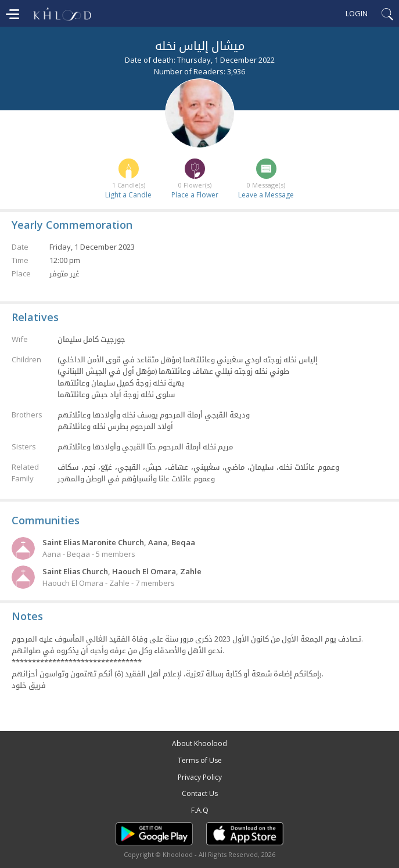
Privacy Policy (200, 777)
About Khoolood (199, 743)
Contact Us (200, 793)
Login (357, 13)
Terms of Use (200, 760)
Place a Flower (195, 195)
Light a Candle (128, 195)
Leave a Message (266, 195)
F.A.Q (200, 810)
